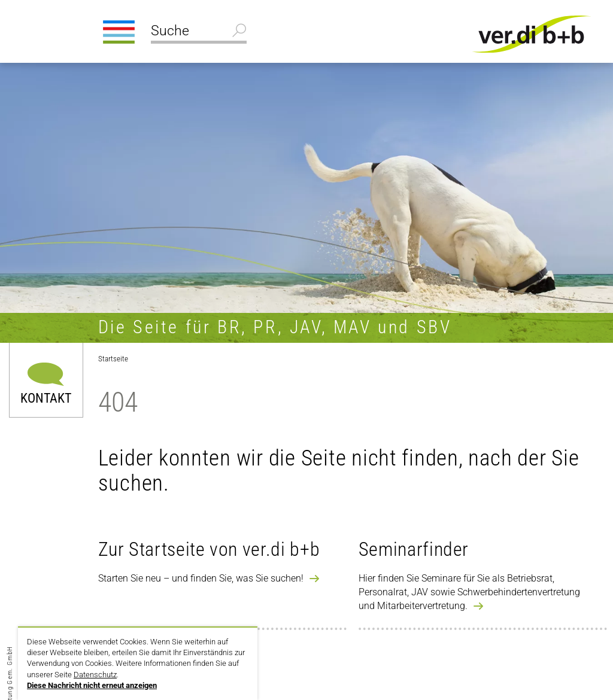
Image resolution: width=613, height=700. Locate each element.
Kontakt (46, 398)
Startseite (113, 359)
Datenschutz (95, 675)
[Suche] (199, 32)
